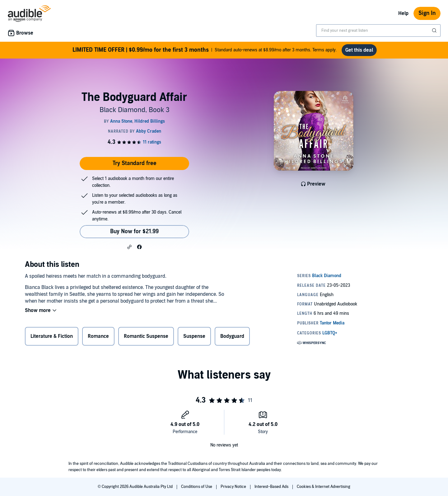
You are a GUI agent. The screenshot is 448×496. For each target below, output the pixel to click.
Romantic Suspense (146, 336)
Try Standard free (135, 163)
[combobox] (378, 31)
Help (403, 13)
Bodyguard (232, 336)
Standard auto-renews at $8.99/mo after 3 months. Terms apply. (205, 50)
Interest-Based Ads (272, 487)
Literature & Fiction (52, 336)
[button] (129, 247)
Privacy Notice (234, 487)
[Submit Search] (435, 31)
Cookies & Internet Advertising (324, 487)
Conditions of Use (197, 487)
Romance (98, 336)
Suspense (194, 336)
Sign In (427, 13)
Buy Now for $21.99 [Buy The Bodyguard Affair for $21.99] (134, 231)
